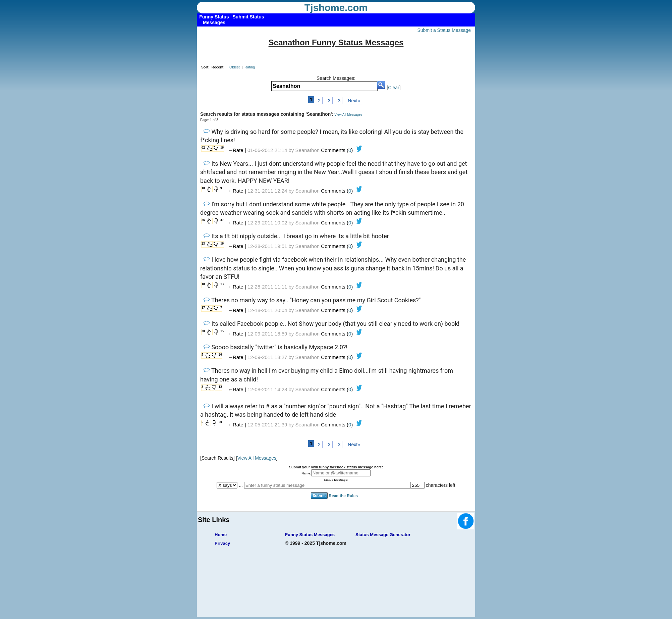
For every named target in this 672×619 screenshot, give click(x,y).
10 (203, 188)
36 (203, 220)
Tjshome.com (336, 8)
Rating (250, 67)
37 (222, 220)
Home (221, 535)
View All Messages (348, 115)
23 (203, 243)
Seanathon (308, 150)
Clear (394, 88)
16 (222, 147)
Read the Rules (343, 496)
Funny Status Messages (310, 535)
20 (220, 354)
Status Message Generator (383, 535)
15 (222, 331)
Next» (354, 101)
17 (203, 307)
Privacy (222, 543)
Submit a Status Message (444, 30)
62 (203, 147)
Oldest (235, 67)
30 (203, 331)
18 (203, 284)
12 (220, 387)
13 (222, 284)
